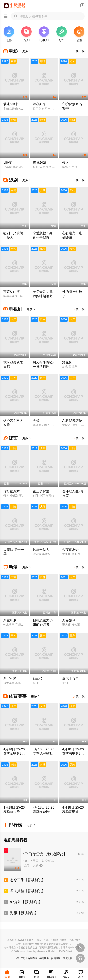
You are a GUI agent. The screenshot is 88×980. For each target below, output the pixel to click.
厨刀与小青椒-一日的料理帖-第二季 (43, 367)
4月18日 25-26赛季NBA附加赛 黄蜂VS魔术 (44, 812)
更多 (27, 51)
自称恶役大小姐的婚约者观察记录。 (43, 625)
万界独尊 (69, 620)
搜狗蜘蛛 (56, 958)
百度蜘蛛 (32, 958)
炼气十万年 (70, 678)
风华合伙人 (41, 550)
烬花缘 (67, 362)
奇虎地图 (68, 958)
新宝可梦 (10, 620)
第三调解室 (41, 491)
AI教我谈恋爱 (72, 421)
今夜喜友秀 (70, 550)
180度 (8, 163)
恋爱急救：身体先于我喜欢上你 (43, 238)
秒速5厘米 (11, 104)
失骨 (36, 421)
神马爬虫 (44, 958)
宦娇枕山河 (11, 292)
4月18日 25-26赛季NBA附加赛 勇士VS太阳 (14, 812)
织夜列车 (39, 104)
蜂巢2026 (40, 163)
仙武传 (38, 678)
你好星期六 (11, 491)
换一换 (78, 51)
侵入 (65, 163)
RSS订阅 (20, 958)
